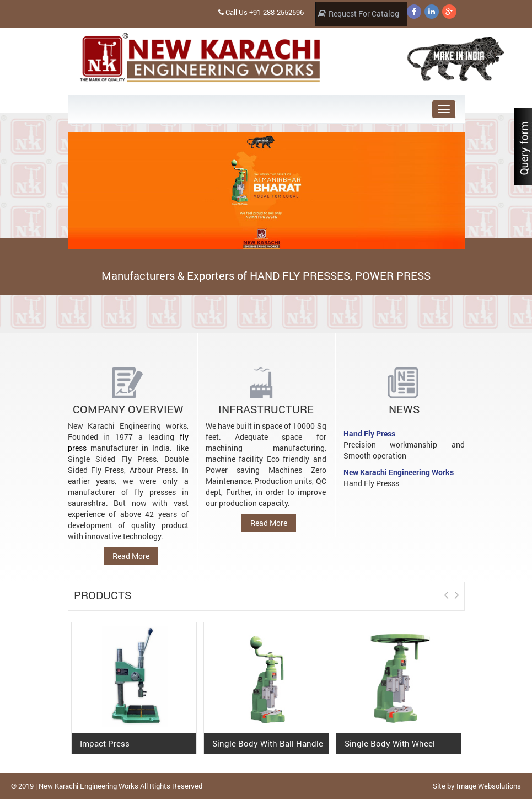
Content (523, 149)
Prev (443, 405)
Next (459, 405)
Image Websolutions (489, 786)
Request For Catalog (359, 13)
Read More (131, 556)
